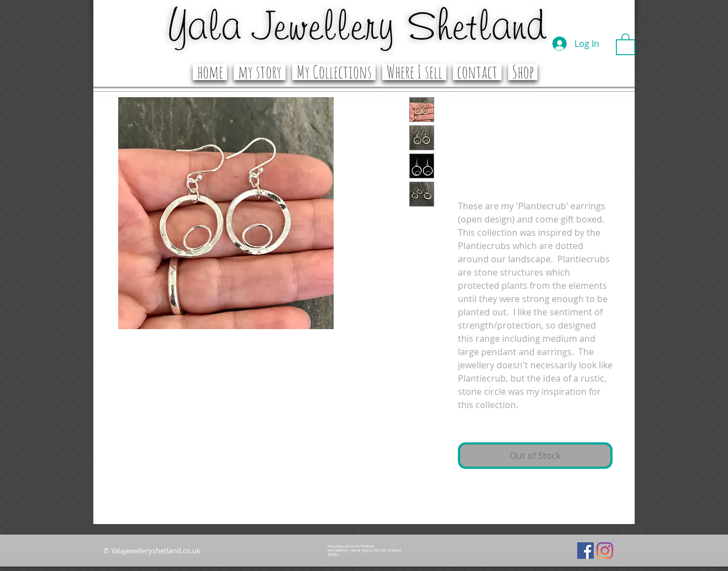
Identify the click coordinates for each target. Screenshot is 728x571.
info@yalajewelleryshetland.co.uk (351, 546)
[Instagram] (605, 551)
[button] (626, 44)
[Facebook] (585, 551)
